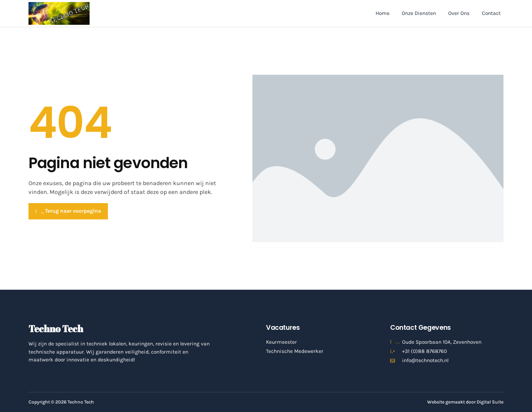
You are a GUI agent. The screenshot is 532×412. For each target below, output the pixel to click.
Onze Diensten (419, 13)
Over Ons (459, 13)
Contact (491, 13)
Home (383, 13)
